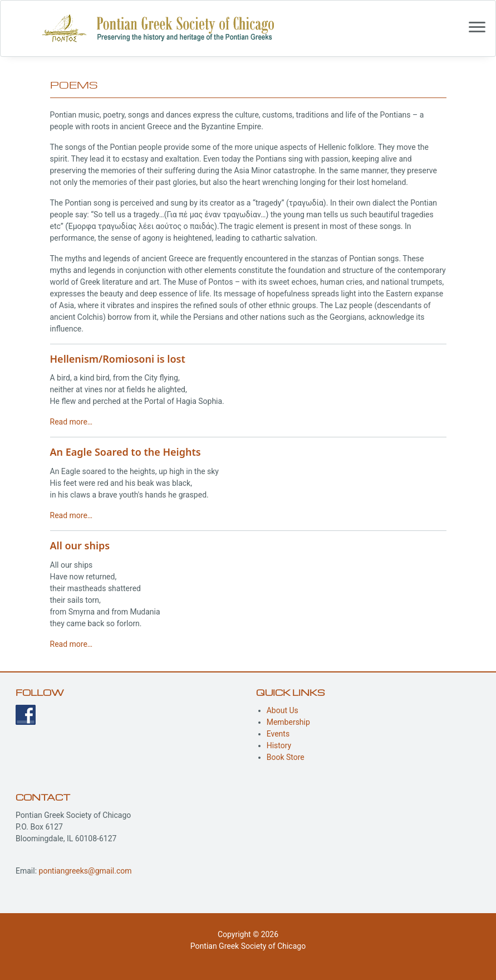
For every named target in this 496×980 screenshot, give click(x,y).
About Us (283, 710)
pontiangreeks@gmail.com (85, 871)
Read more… (72, 422)
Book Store (286, 757)
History (279, 745)
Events (278, 734)
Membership (288, 722)
